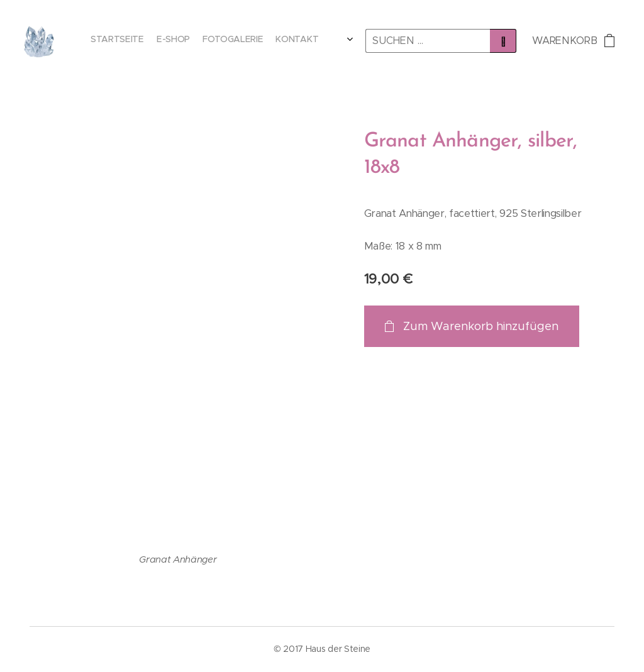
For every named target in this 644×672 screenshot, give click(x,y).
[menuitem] (279, 41)
